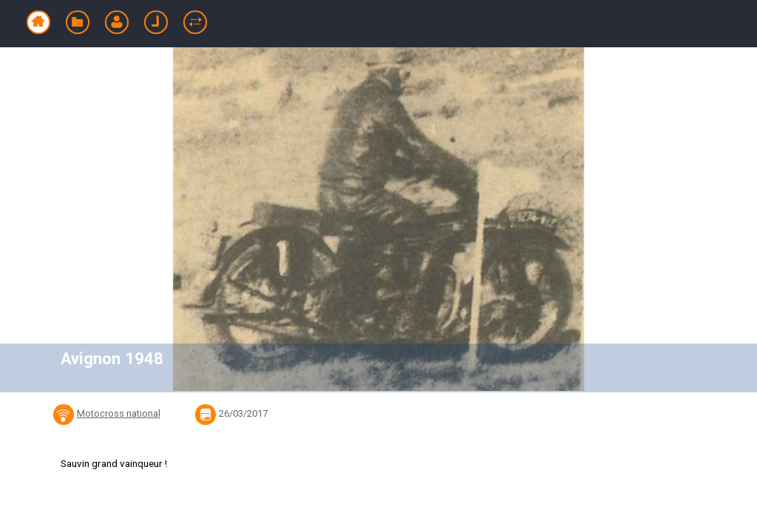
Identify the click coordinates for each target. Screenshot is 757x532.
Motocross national (119, 413)
